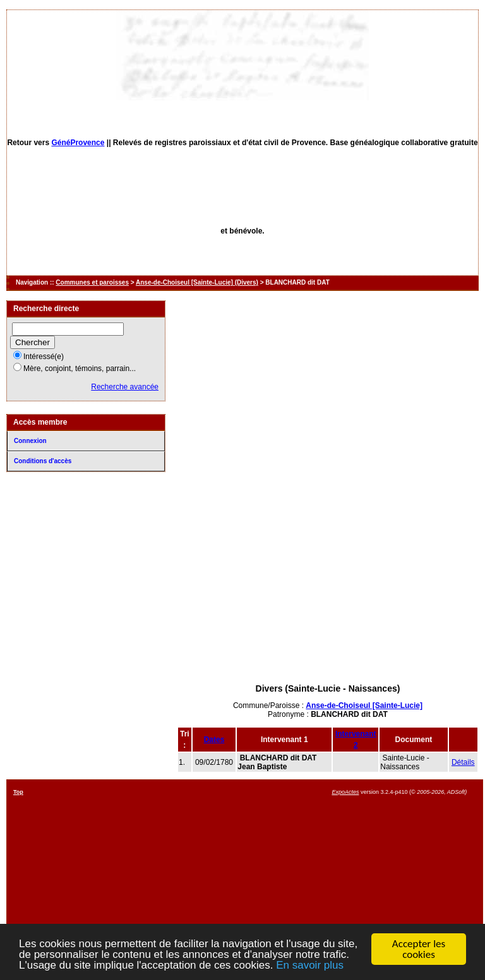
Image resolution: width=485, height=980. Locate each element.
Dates (214, 740)
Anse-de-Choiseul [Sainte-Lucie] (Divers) (197, 282)
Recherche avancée (125, 387)
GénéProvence (78, 143)
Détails (463, 762)
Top (18, 792)
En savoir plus (310, 966)
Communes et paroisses (92, 282)
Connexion (30, 441)
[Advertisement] (328, 586)
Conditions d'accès (43, 461)
